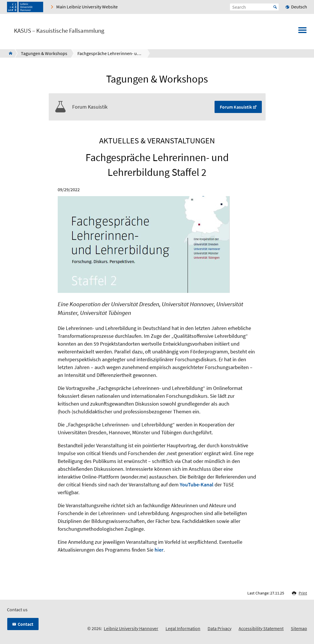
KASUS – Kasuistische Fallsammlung (59, 31)
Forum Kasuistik (236, 107)
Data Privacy (219, 628)
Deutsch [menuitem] (299, 7)
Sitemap (299, 628)
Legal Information (183, 628)
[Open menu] (302, 32)
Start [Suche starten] (275, 7)
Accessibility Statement (261, 628)
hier (159, 550)
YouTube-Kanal (197, 485)
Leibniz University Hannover (131, 628)
